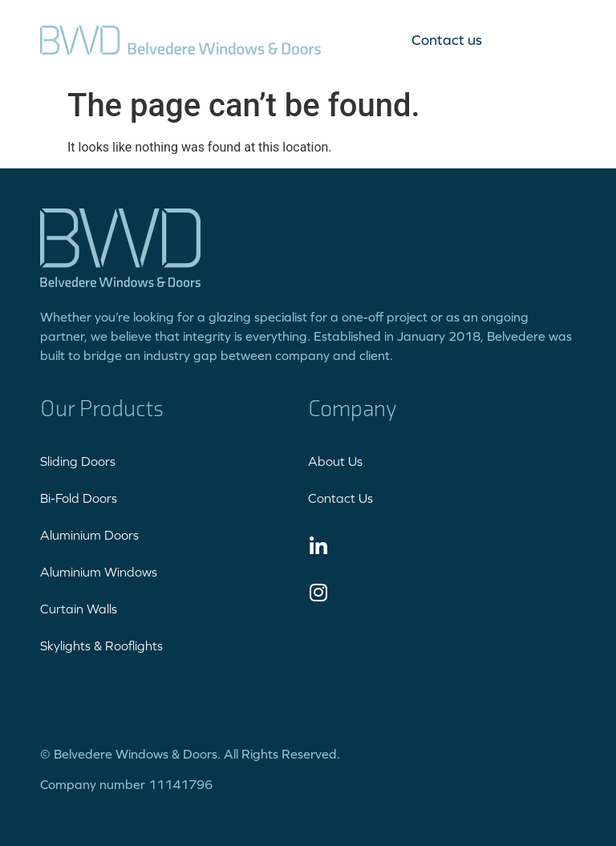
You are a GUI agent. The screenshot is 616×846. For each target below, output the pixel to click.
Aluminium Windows (99, 572)
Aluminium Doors (89, 535)
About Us (335, 461)
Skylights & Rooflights (101, 646)
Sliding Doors (78, 461)
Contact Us (340, 498)
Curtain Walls (79, 609)
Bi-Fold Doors (79, 498)
